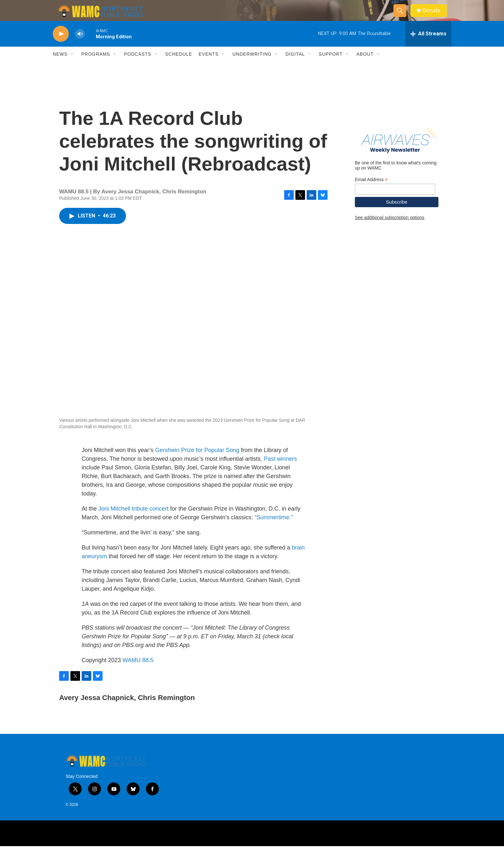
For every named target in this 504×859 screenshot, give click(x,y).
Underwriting (252, 67)
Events (209, 67)
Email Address (371, 192)
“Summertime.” (274, 530)
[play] (61, 47)
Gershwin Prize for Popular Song (197, 463)
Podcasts (138, 67)
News (60, 67)
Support (331, 67)
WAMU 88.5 (138, 673)
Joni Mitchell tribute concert (133, 522)
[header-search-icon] (402, 17)
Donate (435, 17)
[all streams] (428, 47)
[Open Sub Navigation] (72, 67)
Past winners (280, 472)
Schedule (179, 67)
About (365, 67)
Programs (96, 67)
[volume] (80, 47)
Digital (295, 67)
